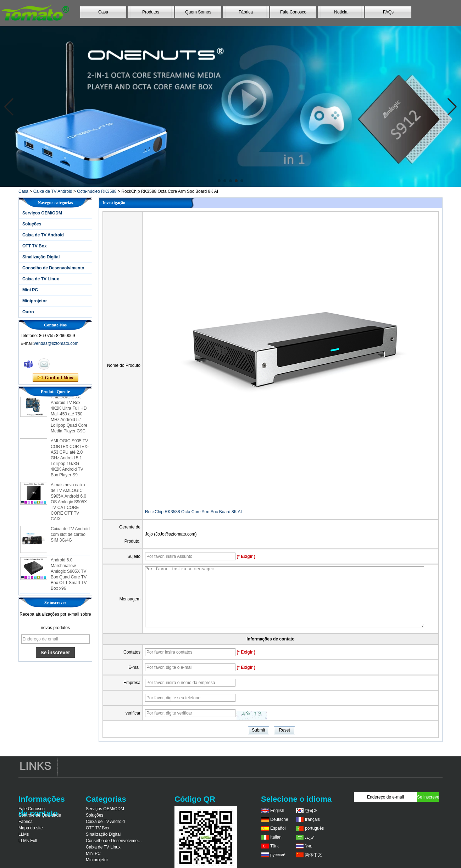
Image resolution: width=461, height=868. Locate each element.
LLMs (24, 834)
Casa (103, 12)
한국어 (311, 811)
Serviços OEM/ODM (42, 213)
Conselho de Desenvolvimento (53, 268)
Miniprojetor (35, 301)
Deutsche (279, 819)
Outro (28, 312)
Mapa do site (31, 828)
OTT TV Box (35, 246)
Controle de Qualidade (40, 815)
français (312, 819)
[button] (219, 181)
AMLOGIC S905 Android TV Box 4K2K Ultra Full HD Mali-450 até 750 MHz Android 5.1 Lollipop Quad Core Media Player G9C (69, 415)
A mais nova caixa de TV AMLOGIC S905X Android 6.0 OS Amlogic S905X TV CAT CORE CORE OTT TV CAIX (69, 503)
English (277, 811)
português (314, 828)
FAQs (388, 12)
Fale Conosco (293, 12)
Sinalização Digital (41, 257)
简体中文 (313, 855)
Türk (274, 846)
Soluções (32, 224)
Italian (276, 837)
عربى (310, 837)
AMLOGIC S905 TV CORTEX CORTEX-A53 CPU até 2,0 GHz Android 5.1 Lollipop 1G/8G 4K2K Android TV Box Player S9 (70, 459)
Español (278, 828)
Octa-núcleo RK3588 (97, 191)
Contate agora (55, 378)
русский (278, 855)
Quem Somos (198, 12)
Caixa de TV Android (53, 191)
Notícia (341, 12)
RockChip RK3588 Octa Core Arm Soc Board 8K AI (193, 512)
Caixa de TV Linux (41, 279)
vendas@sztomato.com (56, 343)
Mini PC (30, 290)
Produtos (151, 12)
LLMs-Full (28, 841)
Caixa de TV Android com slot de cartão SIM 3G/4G (70, 536)
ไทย (309, 846)
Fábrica (246, 12)
